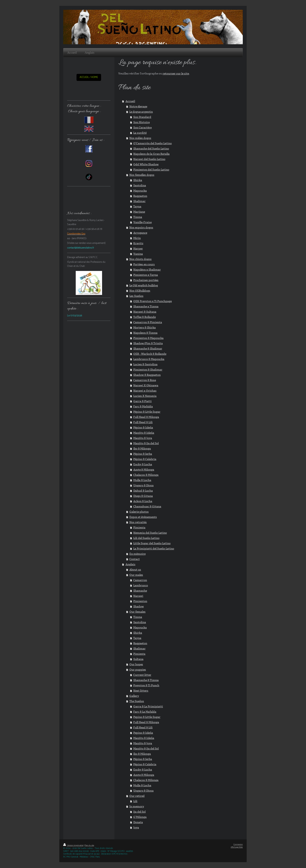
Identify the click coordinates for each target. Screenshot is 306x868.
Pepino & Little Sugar (147, 717)
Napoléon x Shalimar (147, 270)
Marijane (139, 212)
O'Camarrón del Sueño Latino (153, 143)
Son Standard (142, 117)
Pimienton (140, 601)
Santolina (140, 185)
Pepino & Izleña (143, 733)
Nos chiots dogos (141, 259)
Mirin (137, 238)
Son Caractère (142, 127)
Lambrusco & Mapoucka (149, 359)
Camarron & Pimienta (148, 322)
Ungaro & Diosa (143, 485)
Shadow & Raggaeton (147, 375)
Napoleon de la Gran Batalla (151, 154)
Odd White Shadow (146, 164)
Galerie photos (139, 512)
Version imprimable (73, 845)
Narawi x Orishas (145, 391)
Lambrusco (141, 585)
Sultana (138, 659)
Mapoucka (140, 191)
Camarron (140, 580)
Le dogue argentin (141, 112)
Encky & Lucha (143, 464)
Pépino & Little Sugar (147, 412)
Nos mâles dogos (140, 138)
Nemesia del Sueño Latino (150, 533)
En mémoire (137, 554)
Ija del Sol (139, 812)
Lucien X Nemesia (145, 396)
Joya (136, 827)
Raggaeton (140, 196)
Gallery (134, 696)
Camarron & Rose (145, 380)
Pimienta (139, 527)
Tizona (138, 217)
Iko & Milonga (142, 449)
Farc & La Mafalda (145, 712)
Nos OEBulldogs (140, 291)
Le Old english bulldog (144, 285)
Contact (135, 559)
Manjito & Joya (143, 438)
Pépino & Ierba (143, 454)
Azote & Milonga (144, 470)
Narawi (138, 596)
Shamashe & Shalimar (148, 349)
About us (135, 570)
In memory (137, 806)
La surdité (140, 133)
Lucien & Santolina (145, 364)
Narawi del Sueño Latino (149, 159)
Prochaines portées (146, 280)
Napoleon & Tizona (145, 333)
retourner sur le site (176, 73)
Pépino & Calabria (145, 459)
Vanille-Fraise (142, 222)
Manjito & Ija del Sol (146, 443)
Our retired (137, 796)
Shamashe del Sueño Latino (151, 149)
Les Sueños (136, 296)
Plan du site (89, 845)
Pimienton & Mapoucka (148, 338)
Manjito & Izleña (144, 433)
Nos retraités (138, 522)
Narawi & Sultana (145, 312)
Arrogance (140, 233)
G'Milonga (140, 817)
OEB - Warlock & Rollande (150, 354)
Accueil (130, 101)
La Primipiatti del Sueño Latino (154, 549)
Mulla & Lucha (142, 480)
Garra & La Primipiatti (148, 706)
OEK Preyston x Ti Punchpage (153, 301)
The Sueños (137, 701)
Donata (138, 822)
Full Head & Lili (143, 422)
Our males (136, 575)
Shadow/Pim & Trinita (148, 343)
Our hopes (136, 664)
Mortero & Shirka (145, 327)
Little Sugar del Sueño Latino (152, 543)
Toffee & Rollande (145, 317)
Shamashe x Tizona (146, 306)
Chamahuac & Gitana (147, 506)
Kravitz (138, 243)
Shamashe (140, 591)
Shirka (138, 180)
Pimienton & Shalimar (148, 370)
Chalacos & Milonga (146, 475)
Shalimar (139, 201)
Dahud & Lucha (143, 491)
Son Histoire (141, 122)
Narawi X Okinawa (146, 385)
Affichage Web (237, 847)
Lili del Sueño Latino (146, 538)
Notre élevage (138, 106)
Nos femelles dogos (142, 175)
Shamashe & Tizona (146, 680)
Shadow (139, 606)
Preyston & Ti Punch (146, 685)
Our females (137, 612)
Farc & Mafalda (143, 406)
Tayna (137, 206)
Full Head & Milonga (146, 417)
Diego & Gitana (143, 496)
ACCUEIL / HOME (89, 77)
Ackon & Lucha (143, 501)
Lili (135, 801)
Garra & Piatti (142, 401)
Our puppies (138, 670)
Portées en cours (144, 264)
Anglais (130, 564)
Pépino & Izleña (143, 427)
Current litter (142, 675)
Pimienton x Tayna (146, 275)
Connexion (238, 845)
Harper (138, 249)
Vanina (138, 254)
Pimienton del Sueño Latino (151, 170)
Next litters (141, 691)
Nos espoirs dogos (141, 227)
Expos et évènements (143, 517)
